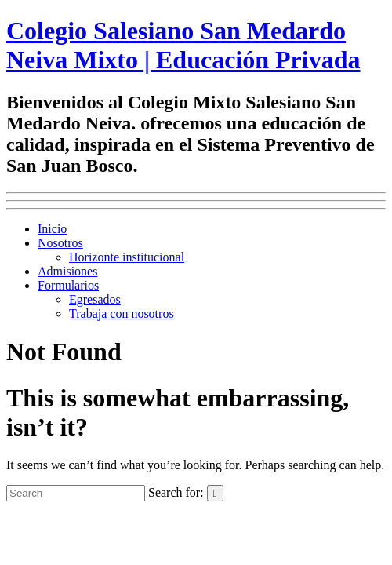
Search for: (176, 492)
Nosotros (60, 243)
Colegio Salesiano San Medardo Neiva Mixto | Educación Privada (183, 45)
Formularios (68, 285)
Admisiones (67, 271)
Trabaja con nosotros (122, 313)
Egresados (95, 299)
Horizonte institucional (127, 257)
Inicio (52, 229)
